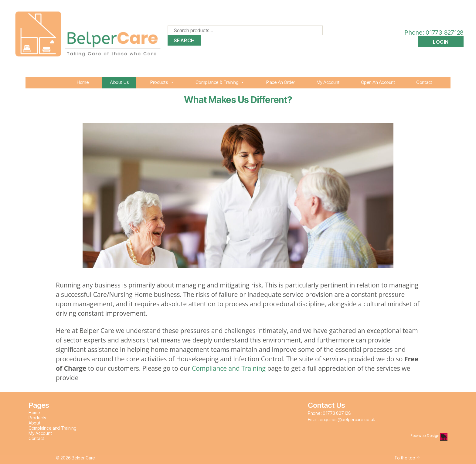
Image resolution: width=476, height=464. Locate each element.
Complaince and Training (53, 428)
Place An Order (280, 82)
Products (162, 82)
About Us (119, 82)
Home (83, 82)
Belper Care (83, 458)
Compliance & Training (220, 82)
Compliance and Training (229, 368)
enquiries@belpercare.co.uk (347, 419)
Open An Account (378, 82)
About (34, 423)
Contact (424, 82)
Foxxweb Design (425, 436)
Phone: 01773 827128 (428, 33)
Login (441, 42)
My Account (328, 82)
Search (184, 40)
